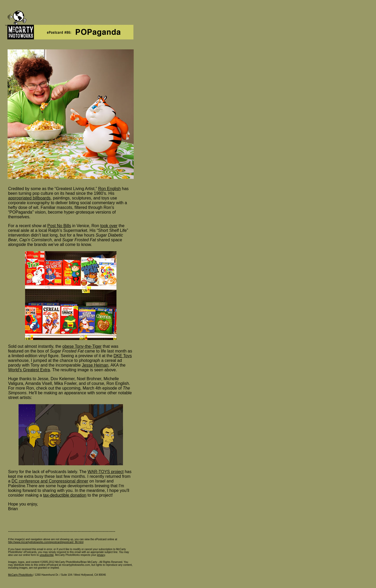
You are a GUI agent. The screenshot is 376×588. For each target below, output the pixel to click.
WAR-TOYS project (105, 472)
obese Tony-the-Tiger (82, 346)
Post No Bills (59, 226)
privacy (101, 555)
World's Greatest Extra (29, 370)
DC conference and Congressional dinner (50, 481)
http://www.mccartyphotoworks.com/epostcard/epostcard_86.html (46, 542)
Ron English (109, 189)
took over (109, 226)
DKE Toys (123, 356)
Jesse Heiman (95, 365)
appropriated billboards (29, 198)
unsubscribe (47, 555)
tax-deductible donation (65, 495)
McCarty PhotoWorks (20, 575)
